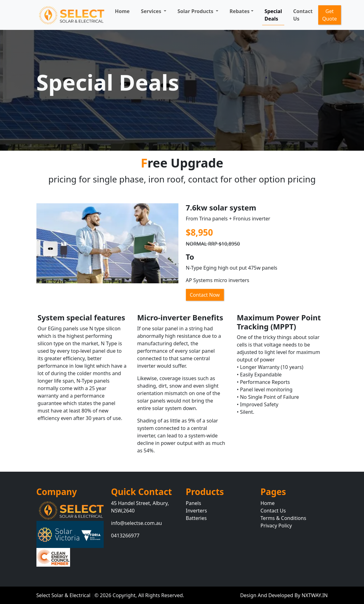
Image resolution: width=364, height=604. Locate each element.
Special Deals (273, 15)
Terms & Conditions (284, 518)
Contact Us (303, 15)
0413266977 (125, 536)
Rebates (239, 11)
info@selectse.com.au (137, 523)
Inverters (196, 511)
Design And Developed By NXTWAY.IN (284, 595)
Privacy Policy (276, 526)
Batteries (196, 518)
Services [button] (151, 11)
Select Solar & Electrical (64, 595)
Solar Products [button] (196, 11)
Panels (194, 503)
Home (122, 11)
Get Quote (330, 15)
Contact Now (205, 295)
